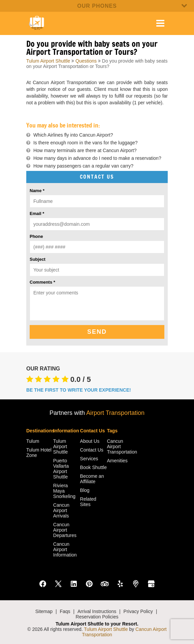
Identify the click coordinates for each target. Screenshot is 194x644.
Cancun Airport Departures (65, 530)
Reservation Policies (97, 617)
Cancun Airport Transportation (120, 446)
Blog (85, 490)
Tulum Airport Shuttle (48, 61)
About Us (90, 441)
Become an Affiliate (92, 479)
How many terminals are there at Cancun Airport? (85, 150)
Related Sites (88, 502)
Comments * (42, 282)
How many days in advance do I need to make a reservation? (97, 158)
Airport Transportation (115, 413)
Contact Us (92, 450)
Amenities (117, 461)
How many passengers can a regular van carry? (83, 166)
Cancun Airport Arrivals (61, 510)
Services (89, 459)
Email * (37, 213)
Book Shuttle (93, 467)
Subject (38, 259)
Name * (37, 191)
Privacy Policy (138, 611)
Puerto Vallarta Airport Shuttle (61, 469)
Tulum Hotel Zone (39, 453)
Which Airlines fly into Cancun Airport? (73, 135)
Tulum (33, 441)
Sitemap (44, 611)
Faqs (65, 611)
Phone (36, 236)
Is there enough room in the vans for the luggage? (86, 143)
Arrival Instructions (97, 611)
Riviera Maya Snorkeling (64, 491)
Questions (86, 61)
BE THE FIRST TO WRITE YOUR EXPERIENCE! (79, 390)
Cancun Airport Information (65, 549)
